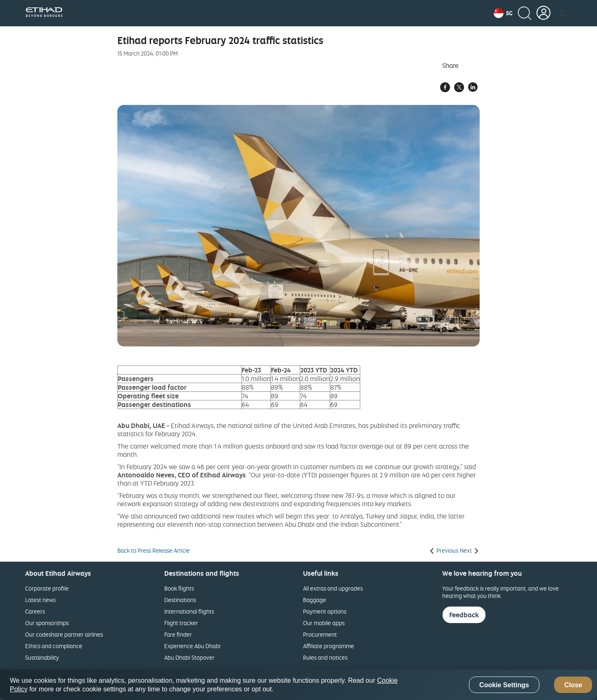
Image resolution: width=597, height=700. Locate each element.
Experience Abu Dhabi (192, 646)
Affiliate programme (329, 646)
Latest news (40, 600)
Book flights (179, 588)
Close (573, 685)
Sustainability (42, 657)
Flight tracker (181, 623)
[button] (503, 13)
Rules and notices (325, 657)
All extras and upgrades (333, 588)
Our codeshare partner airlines (64, 634)
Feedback (464, 615)
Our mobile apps (324, 623)
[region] (298, 685)
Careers (35, 611)
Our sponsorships (47, 623)
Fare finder (178, 634)
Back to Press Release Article (154, 551)
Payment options (325, 611)
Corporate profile (47, 588)
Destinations (180, 600)
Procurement (320, 634)
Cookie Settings (504, 685)
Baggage (315, 600)
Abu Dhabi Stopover (189, 657)
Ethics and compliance (54, 646)
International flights (189, 611)
